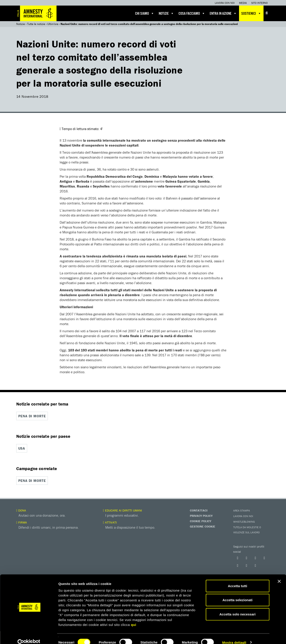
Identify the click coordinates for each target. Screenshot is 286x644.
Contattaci (199, 510)
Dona (21, 510)
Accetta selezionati (237, 593)
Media (243, 3)
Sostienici (251, 13)
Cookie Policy (201, 521)
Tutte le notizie (36, 24)
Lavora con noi (225, 3)
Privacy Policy (201, 515)
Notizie (166, 13)
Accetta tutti (238, 579)
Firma (22, 522)
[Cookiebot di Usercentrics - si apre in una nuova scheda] (29, 635)
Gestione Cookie (203, 526)
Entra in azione (223, 13)
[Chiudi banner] (279, 574)
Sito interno (260, 3)
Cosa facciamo (192, 13)
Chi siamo (145, 13)
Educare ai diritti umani (123, 510)
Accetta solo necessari (238, 607)
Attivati (110, 522)
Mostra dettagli (234, 635)
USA (22, 448)
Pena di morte (32, 416)
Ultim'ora (53, 24)
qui (134, 617)
